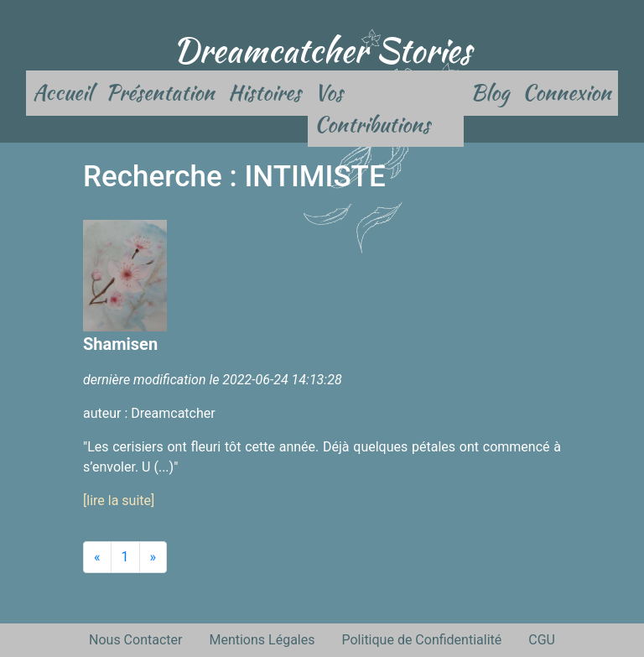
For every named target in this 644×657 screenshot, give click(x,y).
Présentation (160, 92)
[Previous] (97, 557)
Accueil (62, 92)
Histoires (265, 92)
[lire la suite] (119, 501)
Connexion (567, 92)
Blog (490, 92)
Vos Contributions (372, 108)
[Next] (153, 557)
